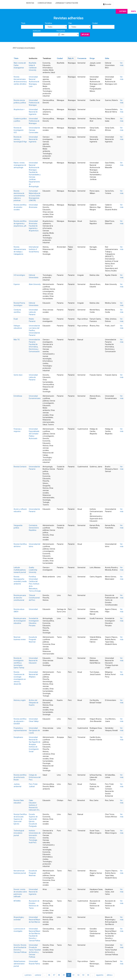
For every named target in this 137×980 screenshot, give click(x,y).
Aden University (35, 284)
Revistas (30, 3)
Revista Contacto (20, 467)
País (70, 23)
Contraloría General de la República (34, 528)
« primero (28, 975)
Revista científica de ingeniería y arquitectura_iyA (20, 224)
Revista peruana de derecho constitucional (20, 598)
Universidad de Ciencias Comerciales (34, 130)
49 (64, 975)
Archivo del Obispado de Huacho (34, 703)
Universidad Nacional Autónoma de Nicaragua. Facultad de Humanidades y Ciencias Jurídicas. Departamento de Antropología (35, 175)
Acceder (107, 4)
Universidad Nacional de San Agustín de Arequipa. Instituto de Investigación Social (35, 744)
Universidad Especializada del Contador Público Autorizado (34, 434)
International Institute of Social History (34, 249)
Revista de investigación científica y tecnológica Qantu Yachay (19, 663)
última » (110, 975)
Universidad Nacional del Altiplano (33, 674)
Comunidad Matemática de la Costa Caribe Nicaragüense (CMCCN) (35, 196)
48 (59, 975)
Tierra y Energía (35, 591)
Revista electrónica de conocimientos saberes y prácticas (19, 196)
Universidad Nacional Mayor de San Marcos (35, 920)
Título (23, 23)
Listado (123, 11)
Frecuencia (61, 31)
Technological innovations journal (19, 833)
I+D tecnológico (19, 275)
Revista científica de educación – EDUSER (20, 721)
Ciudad (95, 23)
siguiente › (100, 975)
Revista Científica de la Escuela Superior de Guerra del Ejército (20, 819)
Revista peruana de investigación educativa (20, 621)
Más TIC (17, 340)
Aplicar (85, 34)
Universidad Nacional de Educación (33, 661)
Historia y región (20, 700)
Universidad (33, 609)
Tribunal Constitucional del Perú (34, 598)
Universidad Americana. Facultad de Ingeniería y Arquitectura (34, 226)
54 (88, 975)
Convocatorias (45, 3)
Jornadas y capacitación (67, 3)
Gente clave (18, 375)
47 (54, 975)
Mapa (133, 11)
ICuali (16, 319)
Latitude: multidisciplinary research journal (20, 570)
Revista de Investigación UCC (19, 130)
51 (74, 975)
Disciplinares (18, 737)
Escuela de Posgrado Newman (33, 639)
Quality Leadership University (33, 570)
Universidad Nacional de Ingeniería (33, 112)
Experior (17, 284)
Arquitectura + (19, 109)
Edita (107, 58)
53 (83, 975)
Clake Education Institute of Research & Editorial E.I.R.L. (34, 805)
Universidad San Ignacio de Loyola (34, 730)
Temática (48, 23)
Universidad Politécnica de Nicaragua (34, 103)
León (31, 86)
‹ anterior (38, 975)
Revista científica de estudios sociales (20, 207)
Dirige (92, 58)
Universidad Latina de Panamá (33, 312)
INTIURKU (17, 901)
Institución (37, 31)
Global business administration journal (19, 964)
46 (49, 975)
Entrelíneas (18, 396)
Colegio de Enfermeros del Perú (35, 777)
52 (78, 975)
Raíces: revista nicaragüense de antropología (20, 165)
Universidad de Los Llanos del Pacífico (34, 328)
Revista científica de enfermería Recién (20, 777)
